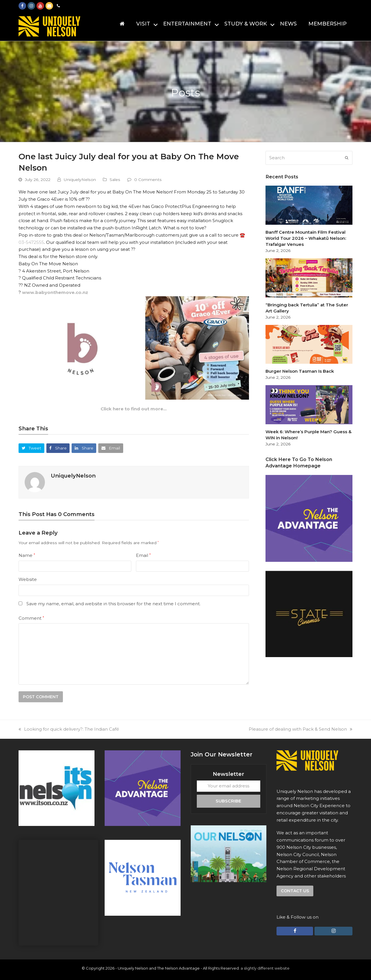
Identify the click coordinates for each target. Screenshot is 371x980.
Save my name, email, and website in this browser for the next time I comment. (113, 604)
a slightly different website (265, 968)
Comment (31, 618)
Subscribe (228, 801)
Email (143, 555)
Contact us (295, 891)
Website (28, 579)
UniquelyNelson (80, 180)
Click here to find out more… (134, 409)
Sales (115, 180)
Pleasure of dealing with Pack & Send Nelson (301, 729)
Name (27, 555)
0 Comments (148, 180)
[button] (31, 448)
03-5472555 (31, 242)
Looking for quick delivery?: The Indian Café (69, 729)
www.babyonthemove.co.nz (55, 292)
